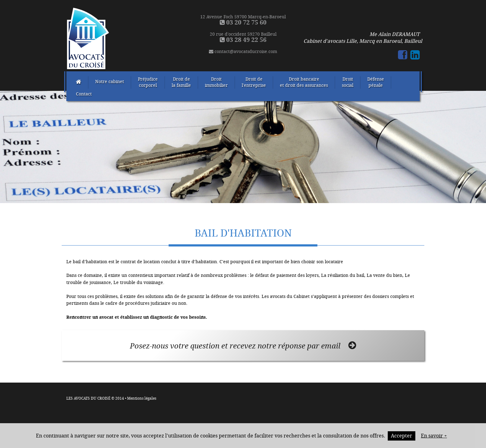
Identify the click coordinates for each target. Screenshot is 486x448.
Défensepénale (376, 82)
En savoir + (434, 436)
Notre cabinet (110, 82)
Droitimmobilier (216, 82)
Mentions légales (142, 398)
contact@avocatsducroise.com (243, 52)
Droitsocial (348, 82)
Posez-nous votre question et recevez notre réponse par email (243, 346)
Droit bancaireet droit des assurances (304, 82)
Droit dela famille (181, 82)
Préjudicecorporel (148, 82)
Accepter (402, 436)
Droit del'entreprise (254, 82)
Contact (84, 94)
